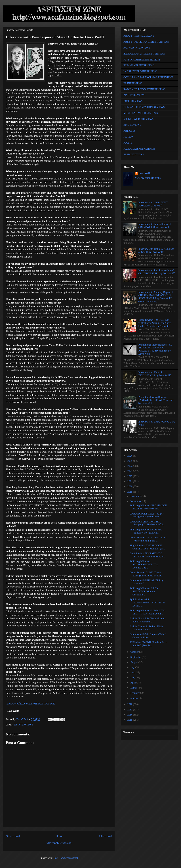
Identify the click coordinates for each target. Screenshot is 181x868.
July (133, 667)
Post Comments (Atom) (66, 858)
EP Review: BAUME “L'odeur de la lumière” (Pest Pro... (148, 644)
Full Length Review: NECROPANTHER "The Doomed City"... (144, 565)
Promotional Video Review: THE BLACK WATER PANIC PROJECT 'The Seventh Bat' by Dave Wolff (155, 349)
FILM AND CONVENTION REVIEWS (144, 107)
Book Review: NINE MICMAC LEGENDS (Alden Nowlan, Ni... (148, 555)
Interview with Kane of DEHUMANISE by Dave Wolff (155, 374)
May (133, 678)
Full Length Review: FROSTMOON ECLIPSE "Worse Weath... (148, 507)
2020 (130, 487)
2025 (130, 461)
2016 (130, 715)
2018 (130, 704)
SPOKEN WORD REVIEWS (138, 119)
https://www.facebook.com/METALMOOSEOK (30, 704)
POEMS (128, 143)
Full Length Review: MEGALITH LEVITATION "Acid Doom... (147, 612)
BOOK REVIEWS (133, 101)
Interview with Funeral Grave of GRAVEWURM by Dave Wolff (155, 226)
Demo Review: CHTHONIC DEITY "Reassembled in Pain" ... (148, 539)
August (134, 662)
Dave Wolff (145, 173)
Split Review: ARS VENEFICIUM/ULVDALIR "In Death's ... (148, 603)
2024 (130, 466)
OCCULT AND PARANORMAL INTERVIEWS (148, 77)
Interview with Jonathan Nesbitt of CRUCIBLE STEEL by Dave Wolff (157, 272)
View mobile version (59, 843)
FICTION (128, 137)
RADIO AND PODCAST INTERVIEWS (144, 89)
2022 (130, 476)
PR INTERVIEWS (23, 725)
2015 (130, 720)
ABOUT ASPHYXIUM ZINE (139, 36)
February (135, 693)
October (135, 652)
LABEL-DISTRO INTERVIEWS (140, 71)
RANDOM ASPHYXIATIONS (139, 149)
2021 (130, 481)
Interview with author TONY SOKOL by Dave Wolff (153, 204)
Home (59, 836)
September (136, 657)
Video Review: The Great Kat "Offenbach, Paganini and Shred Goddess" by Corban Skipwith (155, 323)
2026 (130, 456)
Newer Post (13, 836)
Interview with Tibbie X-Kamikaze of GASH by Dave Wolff (156, 250)
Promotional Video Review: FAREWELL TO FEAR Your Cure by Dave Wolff (156, 400)
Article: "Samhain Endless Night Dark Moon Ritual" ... (146, 628)
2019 (130, 492)
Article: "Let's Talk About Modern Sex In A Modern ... (147, 620)
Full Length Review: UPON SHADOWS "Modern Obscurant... (144, 592)
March (134, 688)
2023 (130, 471)
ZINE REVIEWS (132, 125)
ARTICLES (129, 131)
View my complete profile (148, 178)
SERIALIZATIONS (134, 155)
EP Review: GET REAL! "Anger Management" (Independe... (147, 515)
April (133, 683)
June (133, 673)
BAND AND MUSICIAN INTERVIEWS (145, 54)
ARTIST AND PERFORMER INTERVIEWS (147, 42)
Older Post (105, 836)
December (136, 496)
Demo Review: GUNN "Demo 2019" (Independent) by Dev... (147, 574)
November (136, 501)
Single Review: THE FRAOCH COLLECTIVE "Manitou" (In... (147, 547)
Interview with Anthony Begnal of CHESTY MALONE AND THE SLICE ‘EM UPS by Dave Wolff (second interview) (156, 297)
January (135, 698)
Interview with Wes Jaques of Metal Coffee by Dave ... (148, 636)
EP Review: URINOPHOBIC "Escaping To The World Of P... (147, 523)
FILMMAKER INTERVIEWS (139, 65)
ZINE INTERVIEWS (134, 95)
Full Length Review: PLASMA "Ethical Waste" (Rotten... (146, 531)
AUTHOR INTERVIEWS (137, 48)
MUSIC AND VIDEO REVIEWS (141, 113)
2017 (130, 710)
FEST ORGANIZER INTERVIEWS (142, 60)
